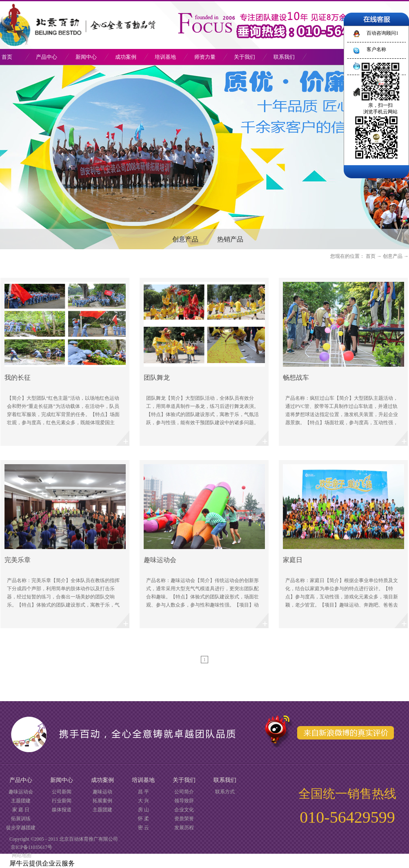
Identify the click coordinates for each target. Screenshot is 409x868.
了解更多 (65, 362)
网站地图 (20, 855)
